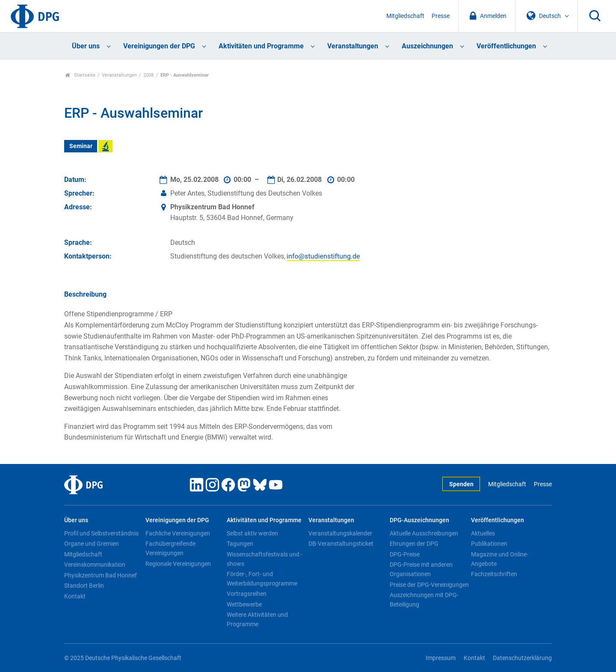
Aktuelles (483, 533)
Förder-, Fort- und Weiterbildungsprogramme (262, 579)
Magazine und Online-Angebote (500, 559)
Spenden (461, 484)
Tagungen (240, 544)
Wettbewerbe (244, 604)
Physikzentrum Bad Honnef (101, 575)
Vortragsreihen (247, 594)
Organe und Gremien (92, 544)
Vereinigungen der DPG (159, 46)
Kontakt (75, 596)
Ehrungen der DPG (414, 544)
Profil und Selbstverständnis (101, 533)
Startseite (80, 75)
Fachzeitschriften (494, 574)
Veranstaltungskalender (340, 533)
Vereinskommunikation (95, 565)
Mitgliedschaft (405, 16)
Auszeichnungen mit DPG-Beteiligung (424, 600)
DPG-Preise (405, 554)
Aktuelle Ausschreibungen (424, 533)
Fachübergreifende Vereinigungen (170, 548)
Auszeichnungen (427, 46)
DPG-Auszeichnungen (419, 520)
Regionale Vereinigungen (178, 564)
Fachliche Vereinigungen (178, 533)
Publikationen (489, 544)
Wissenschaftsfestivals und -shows (265, 559)
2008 (148, 75)
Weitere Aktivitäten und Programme (257, 619)
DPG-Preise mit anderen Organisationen (421, 569)
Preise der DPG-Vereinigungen (429, 585)
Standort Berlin (84, 586)
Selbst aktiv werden (252, 533)
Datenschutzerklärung (522, 658)
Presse (441, 16)
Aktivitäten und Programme (261, 46)
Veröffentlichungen (506, 46)
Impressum (441, 658)
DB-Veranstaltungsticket (341, 544)
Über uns (86, 46)
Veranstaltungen (353, 46)
